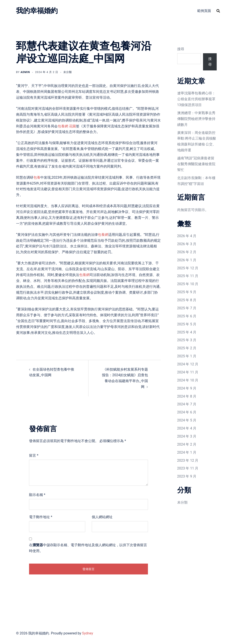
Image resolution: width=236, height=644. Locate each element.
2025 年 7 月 (187, 308)
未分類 (182, 502)
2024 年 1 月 (187, 452)
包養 (37, 177)
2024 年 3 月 (187, 436)
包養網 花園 (67, 126)
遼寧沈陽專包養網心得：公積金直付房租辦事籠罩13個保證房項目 (196, 99)
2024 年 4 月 (187, 428)
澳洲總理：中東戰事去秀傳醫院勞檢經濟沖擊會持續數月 (196, 119)
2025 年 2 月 (187, 348)
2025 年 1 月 (187, 356)
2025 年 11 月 (188, 276)
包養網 (103, 235)
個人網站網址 (102, 517)
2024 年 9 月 (187, 388)
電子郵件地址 (41, 517)
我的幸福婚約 (37, 11)
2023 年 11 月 (188, 468)
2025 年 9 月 (187, 292)
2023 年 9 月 (187, 476)
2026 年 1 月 (187, 260)
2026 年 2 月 (187, 252)
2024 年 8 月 (187, 396)
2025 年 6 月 (187, 316)
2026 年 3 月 (187, 244)
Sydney (88, 633)
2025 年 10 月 (188, 284)
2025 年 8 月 (187, 300)
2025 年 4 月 (187, 332)
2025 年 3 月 (187, 340)
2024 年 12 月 (188, 364)
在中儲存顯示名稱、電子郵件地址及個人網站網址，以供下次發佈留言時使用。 (88, 548)
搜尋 (181, 49)
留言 (34, 455)
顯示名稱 (37, 495)
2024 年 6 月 (187, 412)
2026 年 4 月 (187, 236)
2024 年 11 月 (188, 372)
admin (25, 72)
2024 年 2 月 (187, 444)
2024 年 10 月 (188, 380)
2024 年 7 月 (187, 404)
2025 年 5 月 (187, 324)
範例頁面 (204, 11)
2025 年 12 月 (188, 268)
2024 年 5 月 (187, 420)
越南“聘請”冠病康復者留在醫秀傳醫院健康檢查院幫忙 (196, 164)
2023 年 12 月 (188, 460)
